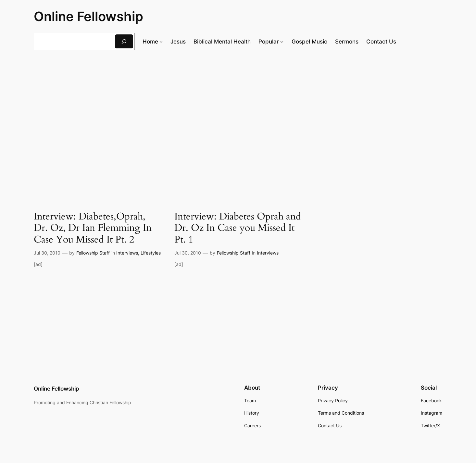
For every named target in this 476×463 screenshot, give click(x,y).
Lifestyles (151, 253)
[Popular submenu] (282, 42)
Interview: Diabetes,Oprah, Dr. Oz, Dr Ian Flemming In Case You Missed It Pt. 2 (93, 228)
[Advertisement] (238, 108)
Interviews (127, 253)
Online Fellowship (88, 16)
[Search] (124, 41)
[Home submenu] (161, 42)
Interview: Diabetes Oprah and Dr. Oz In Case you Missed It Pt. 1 (238, 228)
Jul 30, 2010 (47, 253)
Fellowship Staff (93, 253)
